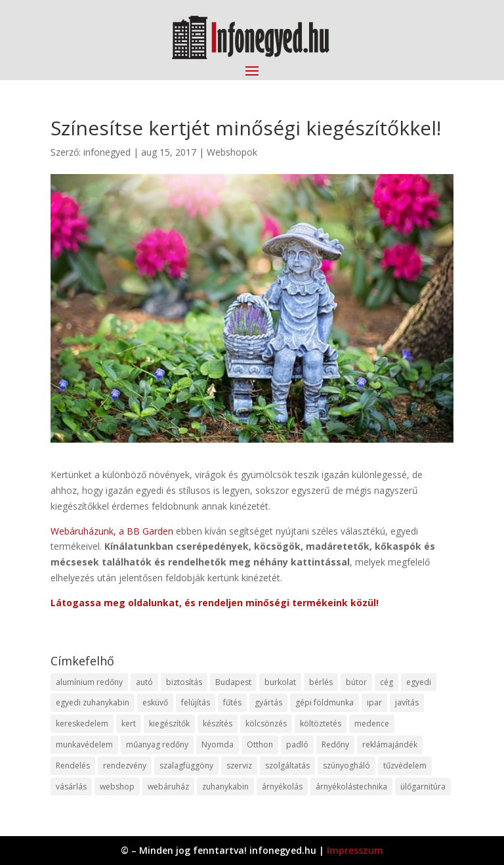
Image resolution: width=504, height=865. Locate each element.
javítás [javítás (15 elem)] (407, 702)
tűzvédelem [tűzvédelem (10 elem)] (405, 765)
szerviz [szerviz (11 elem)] (239, 765)
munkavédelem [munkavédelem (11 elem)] (84, 744)
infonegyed (107, 152)
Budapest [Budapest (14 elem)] (233, 682)
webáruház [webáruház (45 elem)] (168, 787)
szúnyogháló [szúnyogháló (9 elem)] (346, 765)
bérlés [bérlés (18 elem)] (321, 682)
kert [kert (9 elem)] (129, 723)
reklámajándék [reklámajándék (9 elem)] (390, 744)
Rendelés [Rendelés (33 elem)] (73, 765)
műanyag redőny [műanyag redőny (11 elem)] (157, 744)
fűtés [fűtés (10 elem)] (232, 702)
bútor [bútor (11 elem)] (356, 682)
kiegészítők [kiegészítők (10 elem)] (169, 723)
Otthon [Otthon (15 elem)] (260, 744)
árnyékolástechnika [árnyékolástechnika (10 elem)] (351, 787)
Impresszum (355, 850)
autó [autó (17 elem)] (144, 682)
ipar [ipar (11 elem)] (374, 702)
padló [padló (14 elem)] (297, 744)
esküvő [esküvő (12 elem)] (155, 702)
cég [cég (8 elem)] (387, 682)
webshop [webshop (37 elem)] (117, 787)
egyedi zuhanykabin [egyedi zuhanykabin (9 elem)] (93, 702)
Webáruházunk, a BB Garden (112, 531)
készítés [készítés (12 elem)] (218, 723)
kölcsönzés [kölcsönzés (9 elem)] (266, 723)
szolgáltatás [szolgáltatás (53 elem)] (287, 765)
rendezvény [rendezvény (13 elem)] (125, 765)
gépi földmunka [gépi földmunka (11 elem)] (325, 702)
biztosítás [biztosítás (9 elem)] (184, 682)
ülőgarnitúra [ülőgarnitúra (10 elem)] (423, 787)
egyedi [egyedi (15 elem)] (419, 682)
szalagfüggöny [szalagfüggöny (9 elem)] (186, 765)
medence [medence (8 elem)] (372, 723)
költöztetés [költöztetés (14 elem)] (321, 723)
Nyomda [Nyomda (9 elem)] (218, 744)
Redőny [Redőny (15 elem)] (335, 744)
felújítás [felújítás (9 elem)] (196, 702)
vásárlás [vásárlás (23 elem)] (71, 787)
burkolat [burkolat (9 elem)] (280, 682)
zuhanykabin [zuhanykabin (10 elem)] (225, 787)
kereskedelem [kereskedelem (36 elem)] (82, 723)
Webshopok (232, 152)
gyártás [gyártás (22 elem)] (268, 702)
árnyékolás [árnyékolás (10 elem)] (282, 787)
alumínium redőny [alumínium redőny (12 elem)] (89, 682)
